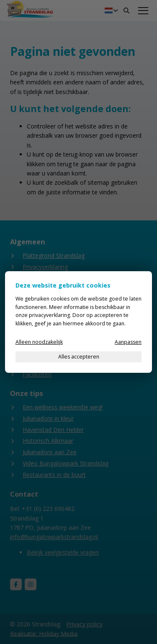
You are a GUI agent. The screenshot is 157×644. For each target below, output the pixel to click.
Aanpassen (128, 342)
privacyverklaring (49, 315)
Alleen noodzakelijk (39, 342)
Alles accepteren (79, 357)
